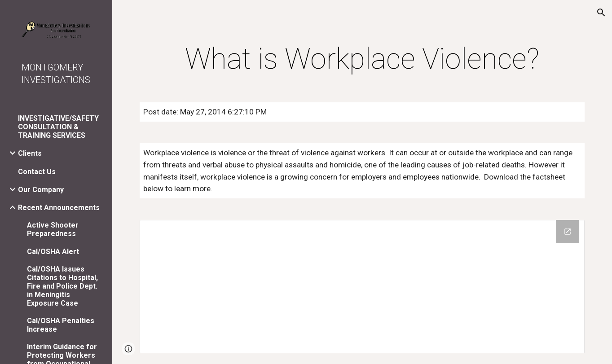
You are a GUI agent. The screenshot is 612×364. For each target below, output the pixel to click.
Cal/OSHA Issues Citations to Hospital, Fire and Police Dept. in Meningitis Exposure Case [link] (62, 286)
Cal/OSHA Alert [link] (53, 252)
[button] (601, 13)
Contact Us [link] (37, 172)
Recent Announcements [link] (59, 208)
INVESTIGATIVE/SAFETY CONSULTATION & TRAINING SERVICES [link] (58, 127)
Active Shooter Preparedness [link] (53, 229)
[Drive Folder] (362, 287)
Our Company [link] (41, 190)
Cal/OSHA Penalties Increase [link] (61, 325)
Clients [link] (30, 153)
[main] (362, 59)
